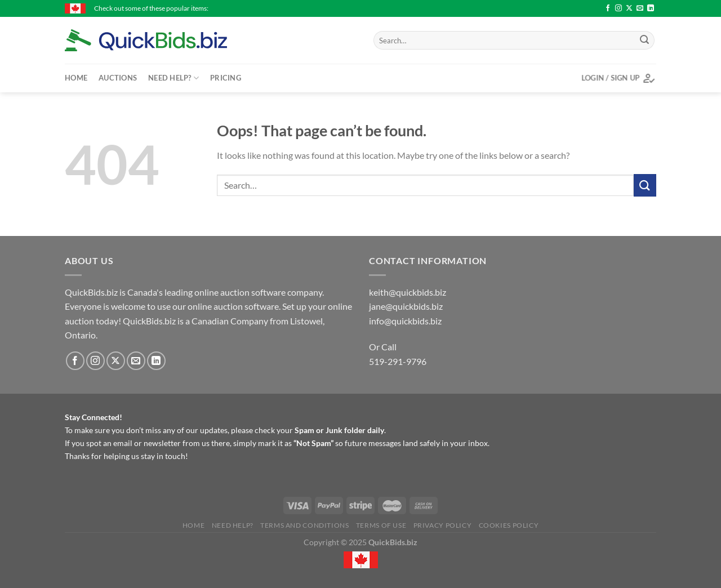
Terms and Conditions (304, 525)
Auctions (118, 78)
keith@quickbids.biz (408, 292)
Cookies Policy (509, 525)
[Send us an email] (640, 8)
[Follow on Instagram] (618, 8)
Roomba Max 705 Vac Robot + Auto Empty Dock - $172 (572, 8)
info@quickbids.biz (405, 321)
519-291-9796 (398, 361)
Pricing (226, 78)
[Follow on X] (629, 8)
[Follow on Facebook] (608, 8)
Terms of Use (381, 525)
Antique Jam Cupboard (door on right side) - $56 (402, 8)
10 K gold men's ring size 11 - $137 (263, 8)
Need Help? (173, 78)
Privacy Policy (443, 525)
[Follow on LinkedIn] (651, 8)
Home (76, 78)
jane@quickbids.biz (406, 306)
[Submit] (644, 41)
